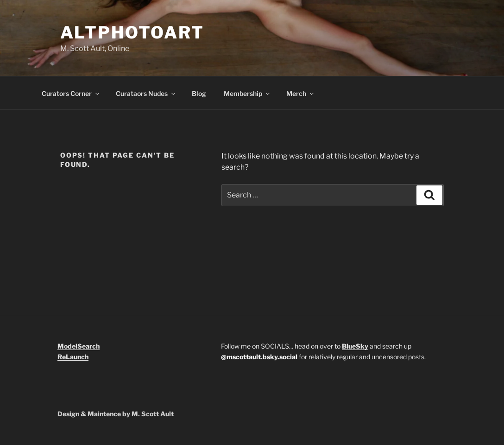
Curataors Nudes (146, 93)
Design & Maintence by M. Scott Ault (116, 414)
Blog (199, 93)
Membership (247, 93)
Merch (301, 93)
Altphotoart (132, 32)
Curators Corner (71, 93)
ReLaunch (73, 357)
